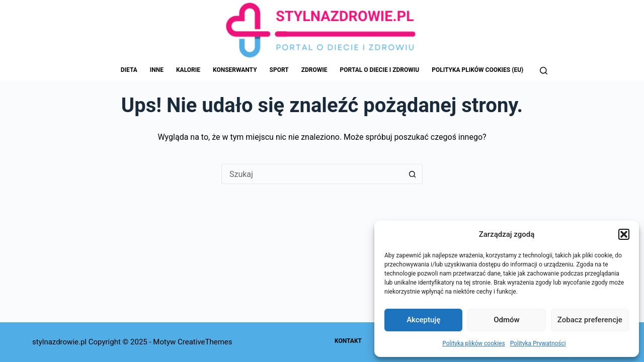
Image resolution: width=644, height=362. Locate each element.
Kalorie (188, 70)
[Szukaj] (544, 71)
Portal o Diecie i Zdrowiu (380, 70)
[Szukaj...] (312, 174)
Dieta (129, 70)
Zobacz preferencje (590, 320)
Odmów (507, 320)
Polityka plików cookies (473, 343)
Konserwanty (235, 70)
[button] (624, 234)
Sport (279, 70)
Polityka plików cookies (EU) (477, 70)
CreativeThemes (205, 342)
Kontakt (348, 341)
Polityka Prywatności (538, 343)
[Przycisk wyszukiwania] (413, 174)
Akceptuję (423, 320)
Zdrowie (314, 70)
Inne (157, 70)
